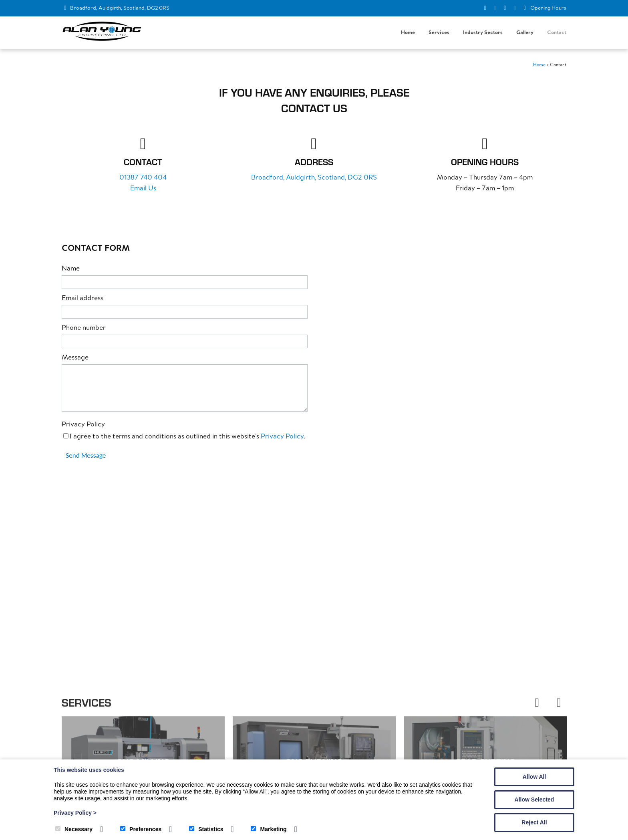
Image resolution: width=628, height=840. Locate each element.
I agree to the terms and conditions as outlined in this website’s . (184, 437)
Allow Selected (534, 800)
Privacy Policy (83, 425)
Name (71, 269)
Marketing (269, 829)
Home (408, 33)
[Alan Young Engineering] (102, 40)
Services (439, 33)
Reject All (534, 822)
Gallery (525, 33)
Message (75, 358)
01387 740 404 (143, 178)
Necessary (74, 829)
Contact (557, 33)
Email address (83, 299)
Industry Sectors (483, 33)
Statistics (206, 829)
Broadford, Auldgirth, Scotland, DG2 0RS (120, 8)
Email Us (143, 189)
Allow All (534, 777)
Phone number (84, 328)
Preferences (141, 829)
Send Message (86, 455)
